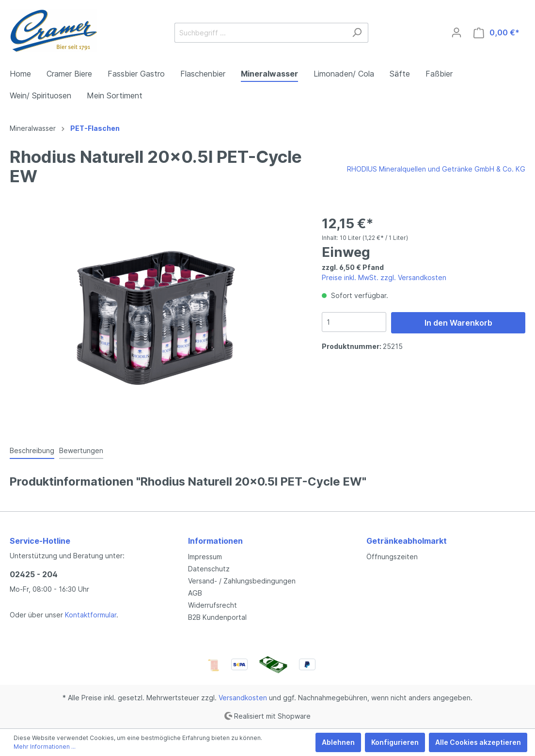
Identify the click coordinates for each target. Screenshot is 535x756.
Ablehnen (338, 742)
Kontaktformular (91, 615)
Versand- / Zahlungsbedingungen (242, 581)
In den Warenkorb (458, 323)
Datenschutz (209, 569)
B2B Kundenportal (217, 617)
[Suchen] (357, 33)
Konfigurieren (395, 742)
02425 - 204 (34, 574)
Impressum (205, 557)
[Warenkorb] (496, 33)
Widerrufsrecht (212, 605)
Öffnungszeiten (392, 557)
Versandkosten (243, 698)
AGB (195, 593)
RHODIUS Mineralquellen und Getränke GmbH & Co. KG (436, 169)
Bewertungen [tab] (81, 450)
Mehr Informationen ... (45, 747)
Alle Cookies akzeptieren (478, 742)
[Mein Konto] (456, 32)
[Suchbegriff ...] (260, 33)
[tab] (32, 450)
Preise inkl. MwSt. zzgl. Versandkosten (384, 277)
